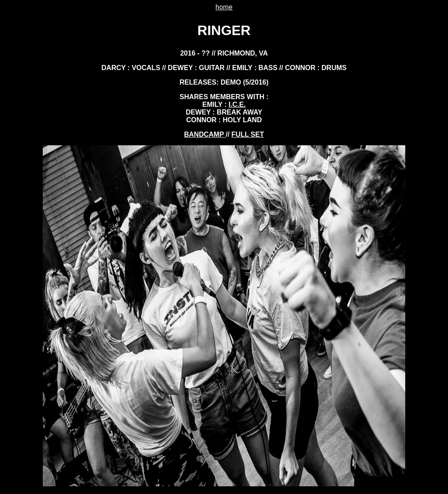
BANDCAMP (205, 134)
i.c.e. (237, 104)
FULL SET (248, 134)
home (224, 7)
